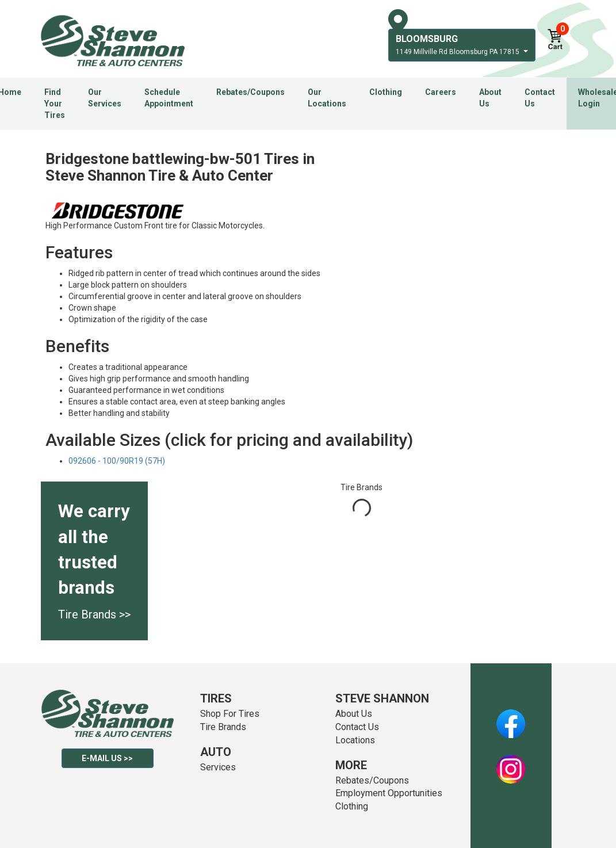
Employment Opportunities (389, 793)
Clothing (386, 92)
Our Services (105, 98)
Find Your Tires (55, 104)
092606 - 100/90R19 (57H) (117, 461)
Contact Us (540, 98)
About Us (490, 98)
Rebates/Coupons (250, 92)
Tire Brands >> (94, 614)
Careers (441, 92)
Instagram (511, 763)
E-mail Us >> (107, 758)
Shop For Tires (230, 714)
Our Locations (327, 98)
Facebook (511, 717)
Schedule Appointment (169, 98)
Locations (355, 740)
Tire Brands (223, 727)
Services (218, 767)
